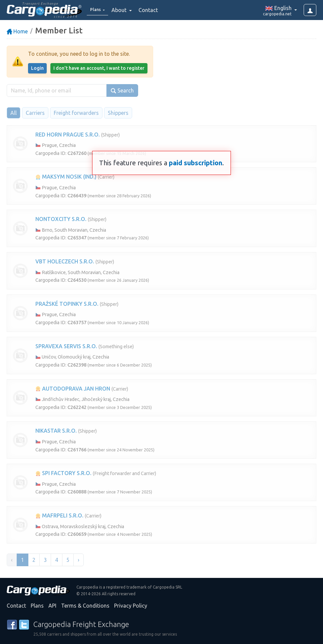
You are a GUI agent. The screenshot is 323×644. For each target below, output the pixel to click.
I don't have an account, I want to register (99, 68)
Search (122, 91)
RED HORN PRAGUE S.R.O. (68, 135)
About (124, 10)
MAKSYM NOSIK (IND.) (66, 177)
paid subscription (196, 163)
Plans (37, 606)
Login (37, 68)
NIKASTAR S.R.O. (56, 431)
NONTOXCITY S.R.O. (61, 219)
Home (17, 31)
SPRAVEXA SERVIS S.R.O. (66, 346)
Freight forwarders (76, 113)
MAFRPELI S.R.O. (59, 515)
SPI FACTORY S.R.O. (63, 473)
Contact (152, 10)
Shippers (118, 113)
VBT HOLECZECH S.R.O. (65, 261)
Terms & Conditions (85, 606)
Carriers (35, 113)
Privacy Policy (131, 606)
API (52, 606)
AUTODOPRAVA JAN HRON (73, 389)
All (14, 113)
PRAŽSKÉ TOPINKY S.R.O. (67, 304)
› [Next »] (79, 560)
